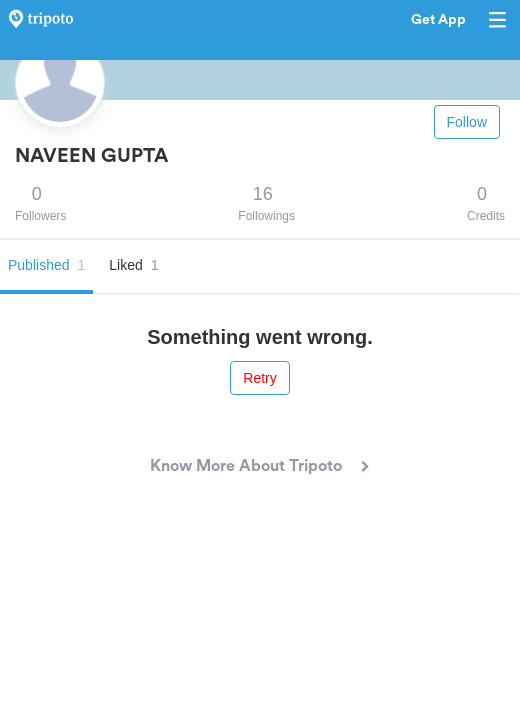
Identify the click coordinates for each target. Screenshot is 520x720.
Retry (259, 378)
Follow (467, 122)
